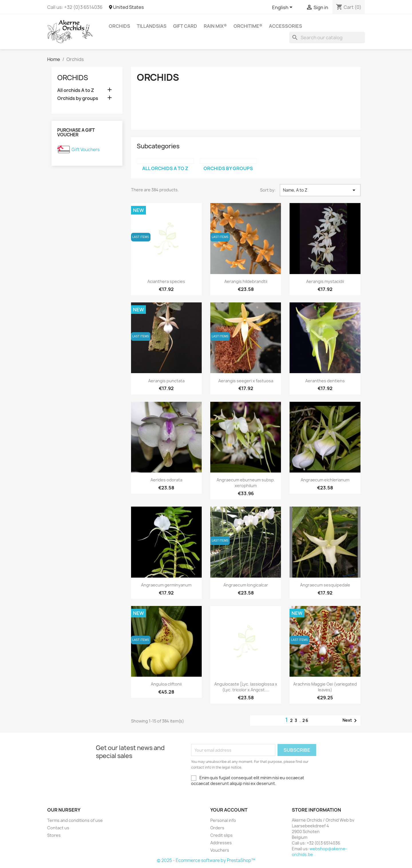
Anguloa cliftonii (166, 684)
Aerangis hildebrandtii (246, 281)
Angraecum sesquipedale (325, 585)
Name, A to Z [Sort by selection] (320, 190)
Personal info (223, 820)
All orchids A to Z (76, 90)
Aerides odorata (166, 480)
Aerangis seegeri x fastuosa (246, 381)
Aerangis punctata (166, 381)
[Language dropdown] (283, 8)
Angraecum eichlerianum (325, 480)
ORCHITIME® (248, 26)
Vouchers (220, 850)
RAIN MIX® (215, 26)
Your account (229, 810)
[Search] (327, 38)
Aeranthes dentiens (325, 381)
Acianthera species (166, 281)
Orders (217, 828)
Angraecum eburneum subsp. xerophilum (246, 483)
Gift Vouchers (86, 150)
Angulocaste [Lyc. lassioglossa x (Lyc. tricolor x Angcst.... (246, 687)
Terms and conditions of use (75, 820)
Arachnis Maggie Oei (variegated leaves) (325, 687)
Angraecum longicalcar (246, 585)
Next (351, 721)
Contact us (58, 828)
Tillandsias (152, 26)
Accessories (286, 26)
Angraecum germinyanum (166, 585)
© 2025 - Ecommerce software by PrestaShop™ (206, 860)
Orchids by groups (78, 98)
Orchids (119, 26)
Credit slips (221, 835)
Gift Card (185, 26)
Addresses (221, 843)
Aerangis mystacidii (325, 281)
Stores (54, 835)
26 (306, 720)
